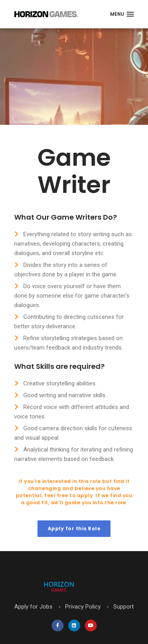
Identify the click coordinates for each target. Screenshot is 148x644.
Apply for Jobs (33, 607)
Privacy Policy (83, 607)
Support (124, 607)
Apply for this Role (74, 528)
